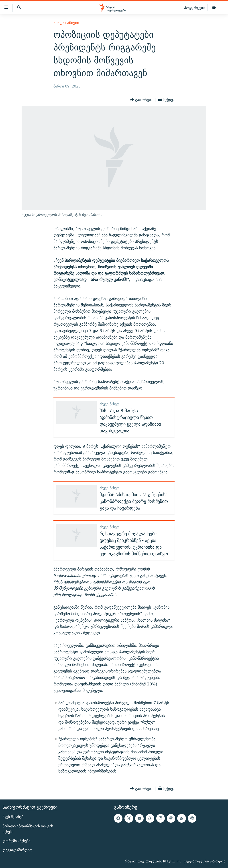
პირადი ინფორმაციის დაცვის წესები (28, 829)
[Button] (141, 100)
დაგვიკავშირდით (17, 850)
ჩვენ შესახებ (13, 817)
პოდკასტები (194, 8)
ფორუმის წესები (16, 841)
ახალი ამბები (66, 23)
